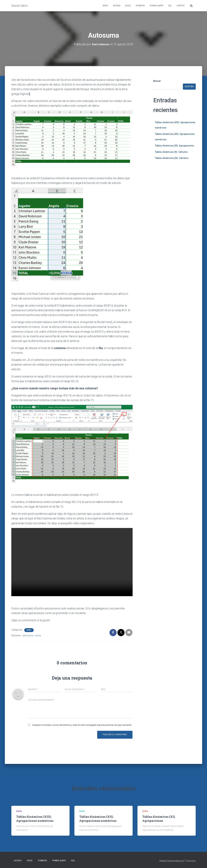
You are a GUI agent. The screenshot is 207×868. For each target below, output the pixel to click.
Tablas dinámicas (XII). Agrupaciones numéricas (98, 818)
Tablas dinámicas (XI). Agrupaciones (174, 145)
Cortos (180, 6)
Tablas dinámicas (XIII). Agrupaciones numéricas (35, 818)
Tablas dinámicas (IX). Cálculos (172, 158)
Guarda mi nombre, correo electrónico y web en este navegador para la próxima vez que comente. (82, 725)
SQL (170, 6)
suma (38, 635)
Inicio (105, 6)
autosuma (28, 635)
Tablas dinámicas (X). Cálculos (171, 152)
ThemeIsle (190, 861)
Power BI (140, 6)
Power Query (157, 6)
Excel (128, 6)
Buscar (157, 81)
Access (117, 6)
